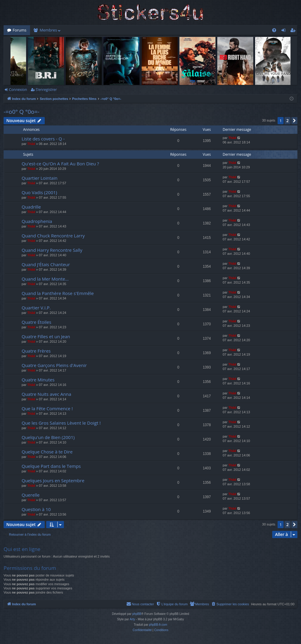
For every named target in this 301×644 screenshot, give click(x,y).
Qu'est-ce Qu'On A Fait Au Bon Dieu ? (60, 164)
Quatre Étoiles (36, 322)
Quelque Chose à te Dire (47, 452)
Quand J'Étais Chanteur (46, 264)
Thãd (31, 144)
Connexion (18, 90)
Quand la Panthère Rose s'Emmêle (58, 293)
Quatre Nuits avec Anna (46, 394)
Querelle (31, 495)
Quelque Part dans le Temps (51, 466)
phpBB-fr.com (158, 625)
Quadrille (31, 207)
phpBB (137, 614)
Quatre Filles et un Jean (46, 336)
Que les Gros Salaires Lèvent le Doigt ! (61, 423)
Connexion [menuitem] (285, 31)
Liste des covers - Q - (43, 139)
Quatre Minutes (38, 380)
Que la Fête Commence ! (47, 408)
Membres (48, 30)
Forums (20, 30)
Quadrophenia (37, 221)
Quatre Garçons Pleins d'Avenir (54, 365)
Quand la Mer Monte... (45, 279)
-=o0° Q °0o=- (21, 112)
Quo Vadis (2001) (39, 192)
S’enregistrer (46, 90)
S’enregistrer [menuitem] (294, 31)
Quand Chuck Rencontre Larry (53, 236)
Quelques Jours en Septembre (53, 480)
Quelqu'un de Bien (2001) (48, 437)
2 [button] (287, 120)
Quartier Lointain (39, 178)
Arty (132, 619)
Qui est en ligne (22, 549)
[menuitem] (274, 30)
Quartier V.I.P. (36, 308)
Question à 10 (36, 509)
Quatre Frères (36, 351)
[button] (294, 121)
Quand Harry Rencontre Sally (52, 250)
